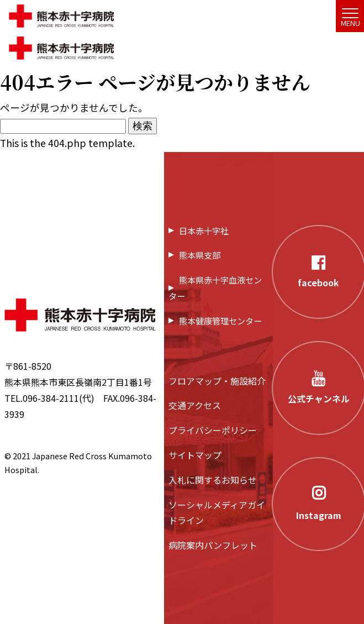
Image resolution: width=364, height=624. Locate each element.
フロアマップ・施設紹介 (217, 381)
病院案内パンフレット (213, 545)
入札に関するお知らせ (213, 480)
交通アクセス (195, 405)
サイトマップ (195, 455)
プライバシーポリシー (213, 430)
